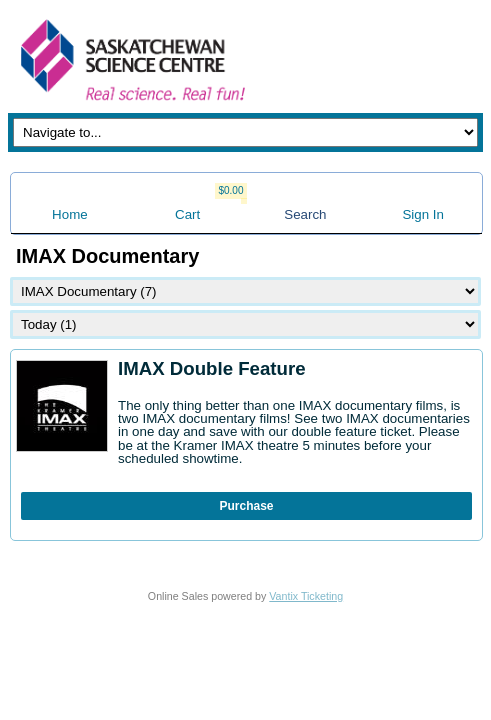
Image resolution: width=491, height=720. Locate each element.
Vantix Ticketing (306, 596)
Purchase (246, 506)
